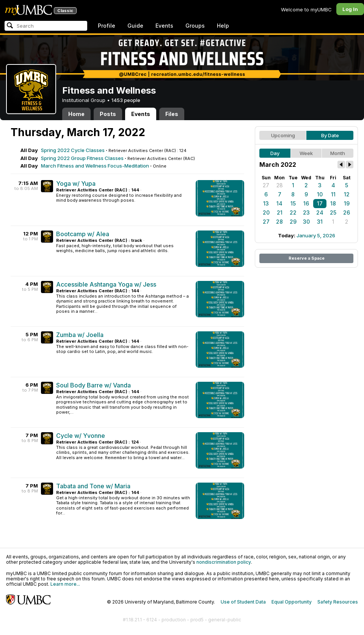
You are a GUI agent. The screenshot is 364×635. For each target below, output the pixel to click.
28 (280, 185)
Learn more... (65, 584)
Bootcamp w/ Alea (83, 234)
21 (280, 212)
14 (279, 203)
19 (347, 203)
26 (347, 212)
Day (275, 153)
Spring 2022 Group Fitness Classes (82, 158)
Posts (108, 114)
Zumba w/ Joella (80, 335)
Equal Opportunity (292, 602)
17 (320, 203)
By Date (330, 135)
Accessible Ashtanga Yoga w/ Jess (106, 284)
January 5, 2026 (316, 235)
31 (320, 222)
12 (347, 194)
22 (293, 212)
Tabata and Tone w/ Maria (93, 486)
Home (76, 114)
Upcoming (283, 135)
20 (266, 212)
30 (306, 222)
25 (333, 212)
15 (293, 203)
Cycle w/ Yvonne (81, 436)
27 (266, 185)
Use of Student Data (243, 602)
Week (306, 153)
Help (223, 26)
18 (333, 203)
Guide (135, 26)
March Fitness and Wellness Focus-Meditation (95, 166)
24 (320, 212)
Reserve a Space (307, 258)
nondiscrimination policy (224, 562)
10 (320, 194)
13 (266, 203)
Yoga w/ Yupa (76, 183)
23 (306, 212)
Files (172, 114)
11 (333, 194)
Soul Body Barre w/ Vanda (93, 385)
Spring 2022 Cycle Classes (73, 150)
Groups (195, 26)
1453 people (126, 100)
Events (164, 26)
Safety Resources (338, 602)
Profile (107, 26)
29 (293, 222)
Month (338, 153)
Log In (350, 9)
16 (306, 203)
